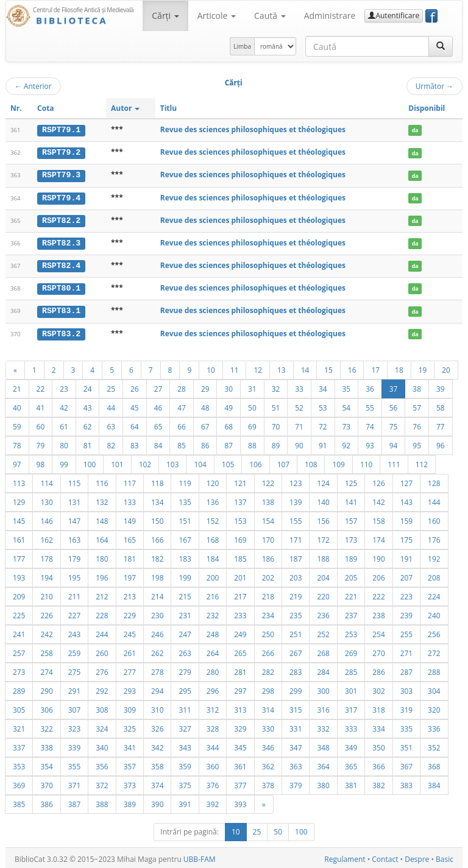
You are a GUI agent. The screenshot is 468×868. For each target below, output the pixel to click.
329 (240, 726)
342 (157, 745)
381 (351, 783)
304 (434, 688)
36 (370, 386)
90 (299, 443)
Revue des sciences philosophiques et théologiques (253, 129)
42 (64, 405)
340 (102, 745)
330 (268, 726)
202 (268, 575)
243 (74, 632)
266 (268, 651)
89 (276, 443)
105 (228, 462)
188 (323, 556)
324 (102, 726)
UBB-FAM (200, 857)
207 (406, 575)
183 (185, 556)
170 (268, 537)
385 (19, 802)
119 (185, 481)
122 (268, 481)
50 (252, 405)
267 (296, 651)
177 (19, 556)
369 (19, 783)
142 (378, 499)
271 (406, 651)
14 (305, 367)
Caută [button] (270, 16)
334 (378, 726)
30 (229, 386)
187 (296, 556)
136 (213, 499)
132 (102, 499)
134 (157, 499)
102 (145, 462)
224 (434, 594)
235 (296, 613)
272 (434, 651)
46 (158, 405)
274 (46, 669)
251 (296, 632)
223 (406, 594)
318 (378, 707)
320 (434, 707)
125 (351, 481)
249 (240, 632)
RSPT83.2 (61, 331)
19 (423, 367)
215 (185, 594)
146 (46, 518)
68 (229, 424)
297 (240, 688)
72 (323, 424)
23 (64, 386)
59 (17, 424)
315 (296, 707)
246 (157, 632)
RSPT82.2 (61, 219)
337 (19, 745)
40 (17, 405)
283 (296, 669)
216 (213, 594)
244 (102, 632)
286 (378, 669)
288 (434, 669)
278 (157, 669)
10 (211, 367)
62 (88, 424)
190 (378, 556)
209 (19, 594)
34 (323, 386)
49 (229, 405)
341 (130, 745)
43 (88, 405)
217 (240, 594)
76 (417, 424)
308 (102, 707)
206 (378, 575)
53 (323, 405)
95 (417, 443)
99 (64, 462)
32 (276, 386)
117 (130, 481)
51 (276, 405)
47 (182, 405)
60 (41, 424)
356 (102, 764)
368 (434, 764)
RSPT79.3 (61, 175)
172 (323, 537)
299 (296, 688)
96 (441, 443)
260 (102, 651)
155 (296, 518)
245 (130, 632)
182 (157, 556)
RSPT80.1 (61, 287)
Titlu (168, 108)
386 (46, 802)
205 (351, 575)
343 (185, 745)
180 (102, 556)
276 (102, 669)
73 (347, 424)
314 (268, 707)
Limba (242, 46)
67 (205, 424)
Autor (125, 108)
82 (111, 443)
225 (19, 613)
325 (130, 726)
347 (296, 745)
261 (130, 651)
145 (19, 518)
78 (17, 443)
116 (102, 481)
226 (46, 613)
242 (46, 632)
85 (182, 443)
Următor (434, 86)
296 (213, 688)
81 (88, 443)
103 (172, 462)
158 (378, 518)
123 (296, 481)
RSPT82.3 (61, 242)
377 (240, 783)
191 (406, 556)
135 (185, 499)
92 (347, 443)
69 (252, 424)
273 (19, 669)
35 (347, 386)
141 (351, 499)
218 (268, 594)
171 (296, 537)
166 (157, 537)
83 (135, 443)
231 (185, 613)
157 (351, 518)
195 (74, 575)
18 (399, 367)
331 (296, 726)
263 (185, 651)
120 (213, 481)
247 (185, 632)
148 (102, 518)
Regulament (345, 857)
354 (46, 764)
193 (19, 575)
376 (213, 783)
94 (394, 443)
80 (64, 443)
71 (299, 424)
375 (185, 783)
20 (446, 367)
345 (240, 745)
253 (351, 632)
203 (296, 575)
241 (19, 632)
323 (74, 726)
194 (46, 575)
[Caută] (441, 46)
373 (130, 783)
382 (378, 783)
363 (296, 764)
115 (74, 481)
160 (434, 518)
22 (41, 386)
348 (323, 745)
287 (406, 669)
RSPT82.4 (61, 264)
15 (328, 367)
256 (434, 632)
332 (323, 726)
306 (46, 707)
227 (74, 613)
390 (157, 802)
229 (130, 613)
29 (205, 386)
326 (157, 726)
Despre (417, 857)
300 (323, 688)
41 (41, 405)
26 (135, 386)
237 (351, 613)
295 (185, 688)
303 (406, 688)
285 (351, 669)
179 (74, 556)
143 (406, 499)
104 (200, 462)
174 (378, 537)
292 (102, 688)
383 (406, 783)
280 (213, 669)
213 (130, 594)
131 (74, 499)
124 (323, 481)
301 (351, 688)
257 (19, 651)
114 (46, 481)
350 (378, 745)
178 (46, 556)
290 (46, 688)
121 (240, 481)
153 (240, 518)
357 (130, 764)
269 (351, 651)
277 (130, 669)
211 (74, 594)
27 (158, 386)
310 (157, 707)
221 (351, 594)
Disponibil (427, 108)
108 (311, 462)
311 (185, 707)
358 (157, 764)
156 (323, 518)
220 (323, 594)
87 (229, 443)
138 (268, 499)
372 (102, 783)
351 (406, 745)
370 (46, 783)
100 (90, 462)
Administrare (330, 16)
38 (417, 386)
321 (19, 726)
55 (370, 405)
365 (351, 764)
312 (213, 707)
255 (406, 632)
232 (213, 613)
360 (213, 764)
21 (17, 386)
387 (74, 802)
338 (46, 745)
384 (434, 783)
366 (378, 764)
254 (378, 632)
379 (296, 783)
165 (130, 537)
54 (347, 405)
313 (240, 707)
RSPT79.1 (61, 130)
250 (268, 632)
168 (213, 537)
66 (182, 424)
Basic (445, 857)
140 (323, 499)
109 (338, 462)
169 (240, 537)
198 (157, 575)
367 (406, 764)
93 (370, 443)
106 (255, 462)
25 (111, 386)
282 (268, 669)
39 (441, 386)
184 (213, 556)
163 (74, 537)
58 (441, 405)
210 (46, 594)
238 (378, 613)
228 (102, 613)
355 (74, 764)
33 (299, 386)
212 (102, 594)
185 (240, 556)
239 (406, 613)
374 (157, 783)
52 (299, 405)
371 (74, 783)
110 (366, 462)
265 (240, 651)
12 (258, 367)
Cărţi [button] (165, 16)
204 (323, 575)
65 (158, 424)
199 (185, 575)
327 (185, 726)
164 (102, 537)
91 (323, 443)
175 (406, 537)
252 (323, 632)
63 (111, 424)
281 (240, 669)
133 (130, 499)
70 (276, 424)
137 (240, 499)
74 (370, 424)
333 (351, 726)
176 (434, 537)
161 (19, 537)
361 (240, 764)
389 (130, 802)
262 (157, 651)
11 (235, 367)
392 (213, 802)
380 (323, 783)
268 (323, 651)
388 (102, 802)
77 (441, 424)
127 (406, 481)
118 (157, 481)
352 (434, 745)
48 (205, 405)
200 (213, 575)
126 (378, 481)
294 (157, 688)
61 (64, 424)
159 (406, 518)
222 (378, 594)
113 (19, 481)
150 (157, 518)
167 (185, 537)
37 (394, 386)
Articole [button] (217, 16)
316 (323, 707)
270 (378, 651)
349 (351, 745)
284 (323, 669)
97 (17, 462)
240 (434, 613)
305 (19, 707)
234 (268, 613)
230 (157, 613)
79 (41, 443)
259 (74, 651)
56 (394, 405)
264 (213, 651)
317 (351, 707)
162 (46, 537)
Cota (46, 108)
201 (240, 575)
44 (111, 405)
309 (130, 707)
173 (351, 537)
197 (130, 575)
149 (130, 518)
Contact (385, 857)
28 (182, 386)
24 (88, 386)
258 (46, 651)
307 (74, 707)
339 (74, 745)
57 (417, 405)
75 (394, 424)
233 (240, 613)
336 (434, 726)
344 (213, 745)
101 (117, 462)
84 (158, 443)
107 (283, 462)
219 (296, 594)
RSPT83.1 (61, 309)
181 (130, 556)
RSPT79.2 (61, 152)
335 (406, 726)
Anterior (33, 86)
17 (375, 367)
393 (240, 802)
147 (74, 518)
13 (282, 367)
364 (323, 764)
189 (351, 556)
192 (434, 556)
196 (102, 575)
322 (46, 726)
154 (268, 518)
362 (268, 764)
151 (185, 518)
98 (41, 462)
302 (378, 688)
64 (135, 424)
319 (406, 707)
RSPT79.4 (61, 197)
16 (352, 367)
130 (46, 499)
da (415, 130)
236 (323, 613)
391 (185, 802)
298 (268, 688)
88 (252, 443)
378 (268, 783)
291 (74, 688)
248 (213, 632)
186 (268, 556)
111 (394, 462)
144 (434, 499)
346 (268, 745)
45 (135, 405)
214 (157, 594)
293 (130, 688)
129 (19, 499)
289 (19, 688)
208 (434, 575)
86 (205, 443)
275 (74, 669)
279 (185, 669)
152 (213, 518)
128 (434, 481)
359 (185, 764)
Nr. (16, 108)
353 (19, 764)
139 (296, 499)
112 (422, 462)
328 (213, 726)
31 (252, 386)
